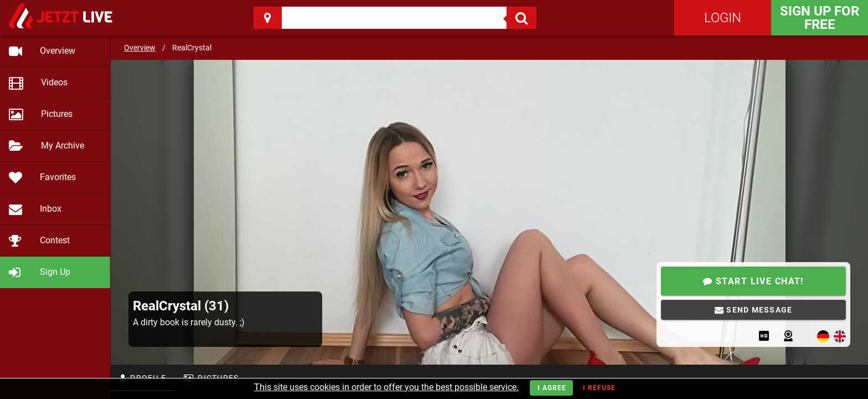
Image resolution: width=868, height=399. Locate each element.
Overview (140, 48)
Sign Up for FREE (820, 18)
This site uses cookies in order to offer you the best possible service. (386, 387)
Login (723, 18)
